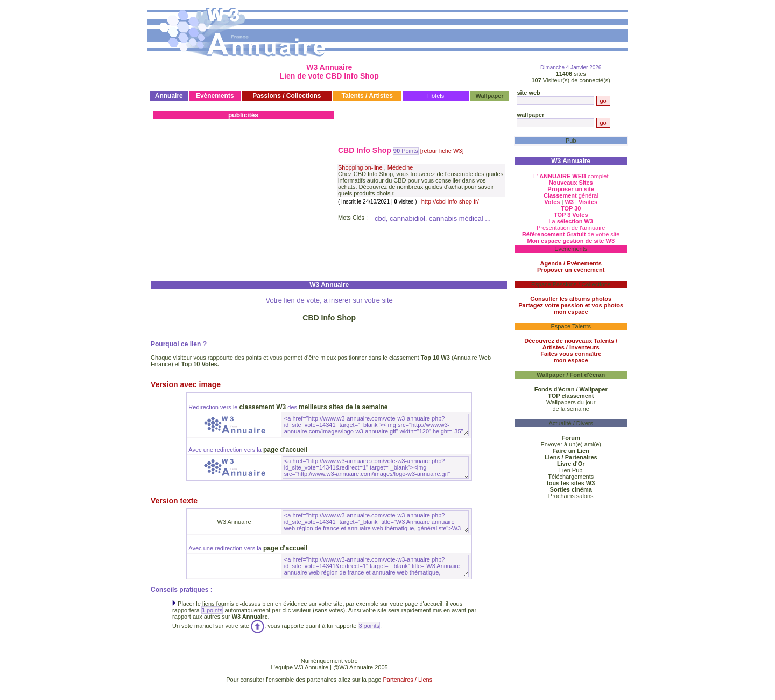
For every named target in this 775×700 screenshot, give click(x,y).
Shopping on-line (360, 167)
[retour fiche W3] (442, 151)
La (571, 221)
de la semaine (571, 409)
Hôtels (436, 96)
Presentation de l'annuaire (571, 228)
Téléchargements (571, 477)
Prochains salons (571, 496)
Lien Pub (571, 470)
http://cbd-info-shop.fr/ (450, 201)
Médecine (400, 167)
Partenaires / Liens (408, 680)
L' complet (571, 176)
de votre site (571, 234)
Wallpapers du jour (571, 402)
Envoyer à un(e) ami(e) (571, 444)
